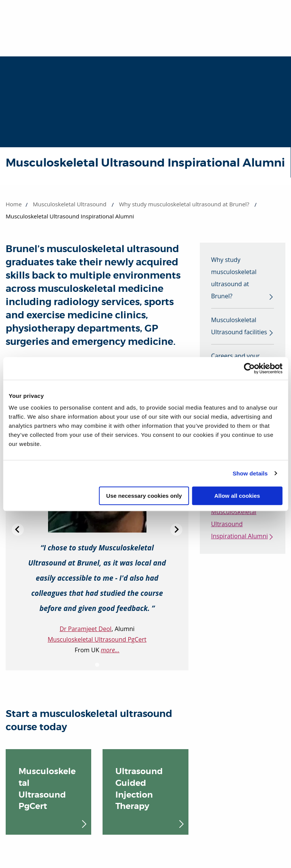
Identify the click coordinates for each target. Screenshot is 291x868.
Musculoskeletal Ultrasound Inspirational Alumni (240, 525)
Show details (250, 473)
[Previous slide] (18, 530)
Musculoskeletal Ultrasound (70, 204)
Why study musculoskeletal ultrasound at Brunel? (184, 204)
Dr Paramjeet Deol (85, 629)
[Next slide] (176, 530)
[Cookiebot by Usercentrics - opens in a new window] (249, 368)
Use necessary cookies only (144, 496)
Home (14, 204)
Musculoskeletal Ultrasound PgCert (97, 639)
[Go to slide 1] (97, 665)
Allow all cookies (237, 496)
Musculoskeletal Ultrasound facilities (239, 326)
